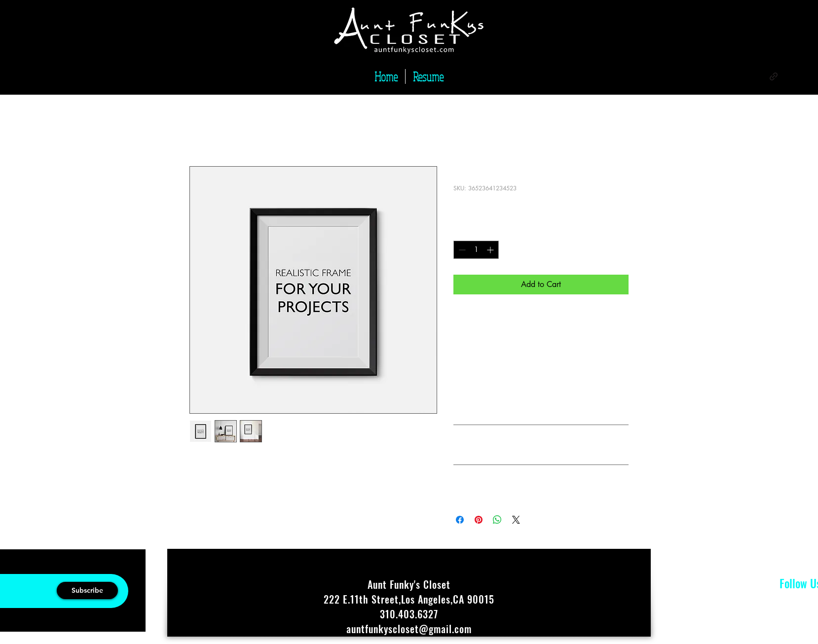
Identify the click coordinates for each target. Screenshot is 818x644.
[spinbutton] (476, 250)
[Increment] (491, 250)
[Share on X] (516, 520)
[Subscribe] (87, 590)
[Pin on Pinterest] (479, 520)
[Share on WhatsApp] (497, 520)
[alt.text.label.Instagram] (759, 76)
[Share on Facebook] (460, 520)
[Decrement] (461, 250)
